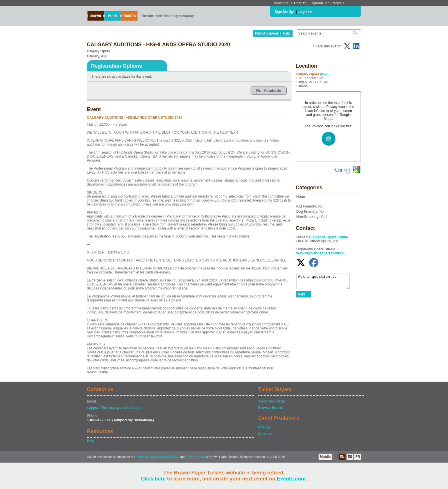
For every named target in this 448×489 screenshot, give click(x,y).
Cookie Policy (196, 457)
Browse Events (271, 408)
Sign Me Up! (284, 12)
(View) (324, 74)
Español (316, 3)
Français (337, 3)
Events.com (291, 479)
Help (287, 33)
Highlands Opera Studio (329, 237)
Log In (303, 12)
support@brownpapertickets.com (114, 408)
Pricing (264, 427)
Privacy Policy (169, 457)
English (300, 3)
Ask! (301, 297)
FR (358, 457)
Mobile (325, 457)
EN (342, 457)
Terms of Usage (147, 457)
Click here (153, 479)
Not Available (269, 90)
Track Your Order (272, 401)
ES (350, 457)
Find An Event (267, 33)
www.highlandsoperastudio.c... (321, 253)
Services (265, 434)
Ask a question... (326, 282)
